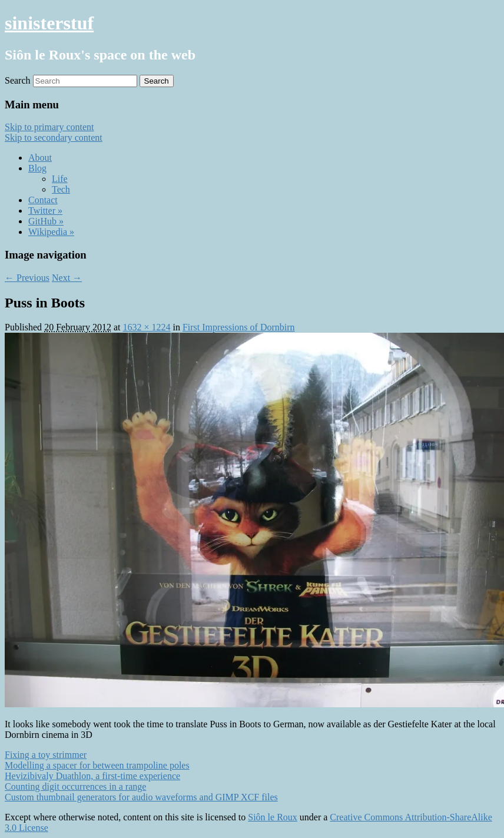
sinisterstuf (49, 23)
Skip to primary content (49, 127)
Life (60, 179)
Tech (61, 189)
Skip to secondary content (54, 138)
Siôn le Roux (273, 817)
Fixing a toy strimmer (46, 755)
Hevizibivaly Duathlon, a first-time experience (92, 776)
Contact (43, 200)
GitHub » (46, 221)
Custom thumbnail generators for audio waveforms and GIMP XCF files (141, 797)
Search (18, 80)
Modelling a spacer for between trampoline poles (97, 765)
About (40, 158)
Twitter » (45, 211)
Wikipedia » (51, 232)
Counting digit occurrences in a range (75, 786)
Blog (37, 168)
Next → (67, 278)
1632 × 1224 (146, 327)
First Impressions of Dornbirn (239, 327)
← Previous (27, 278)
